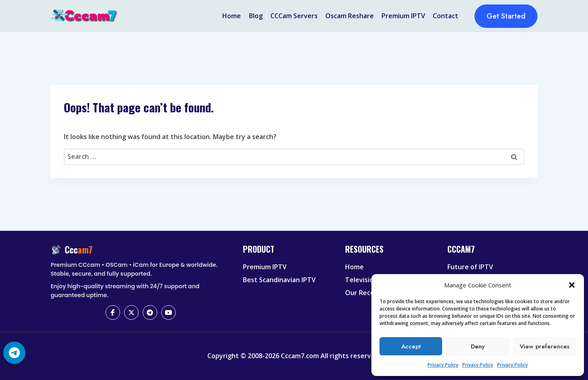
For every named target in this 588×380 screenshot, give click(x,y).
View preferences (545, 346)
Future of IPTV (470, 267)
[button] (572, 285)
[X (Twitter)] (131, 312)
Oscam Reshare (350, 16)
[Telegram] (150, 312)
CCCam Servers (294, 16)
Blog (256, 16)
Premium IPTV (403, 16)
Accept (411, 346)
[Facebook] (113, 312)
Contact (446, 16)
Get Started (506, 16)
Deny (478, 346)
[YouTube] (169, 312)
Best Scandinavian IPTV (279, 280)
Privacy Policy (443, 365)
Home (232, 16)
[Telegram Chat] (14, 353)
